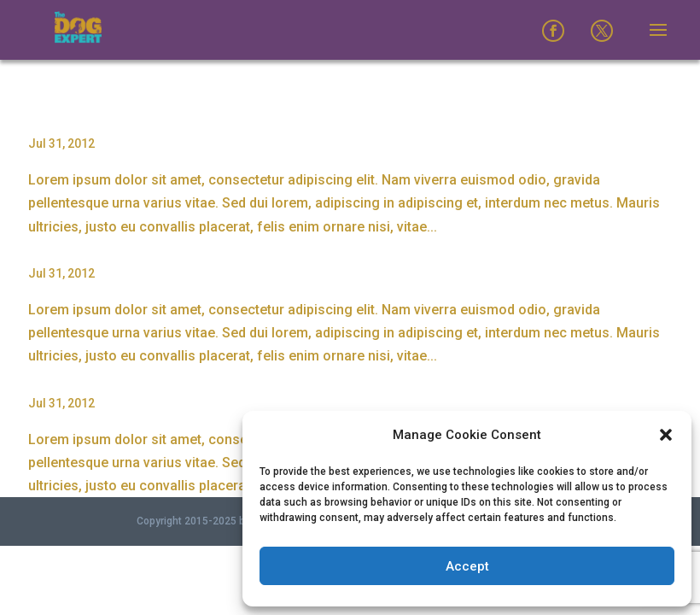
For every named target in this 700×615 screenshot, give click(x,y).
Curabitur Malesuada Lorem (125, 375)
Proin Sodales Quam (98, 116)
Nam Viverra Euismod (102, 246)
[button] (666, 435)
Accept (467, 566)
